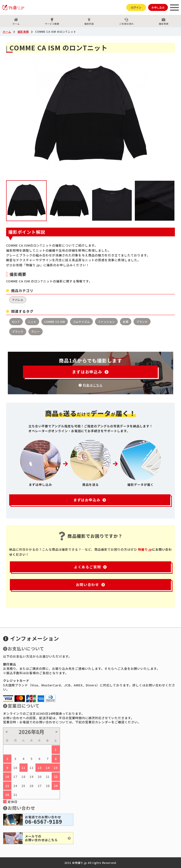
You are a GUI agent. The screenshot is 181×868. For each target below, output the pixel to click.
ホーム (16, 22)
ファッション (106, 322)
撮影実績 (164, 22)
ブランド (142, 322)
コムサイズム (81, 322)
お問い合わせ (90, 584)
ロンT (16, 322)
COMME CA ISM (55, 322)
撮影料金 (89, 22)
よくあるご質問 (90, 567)
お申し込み (158, 7)
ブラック (18, 331)
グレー (36, 331)
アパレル (18, 300)
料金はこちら (91, 385)
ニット (32, 322)
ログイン (136, 7)
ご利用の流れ (126, 22)
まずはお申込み (90, 372)
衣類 (126, 322)
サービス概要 (52, 22)
